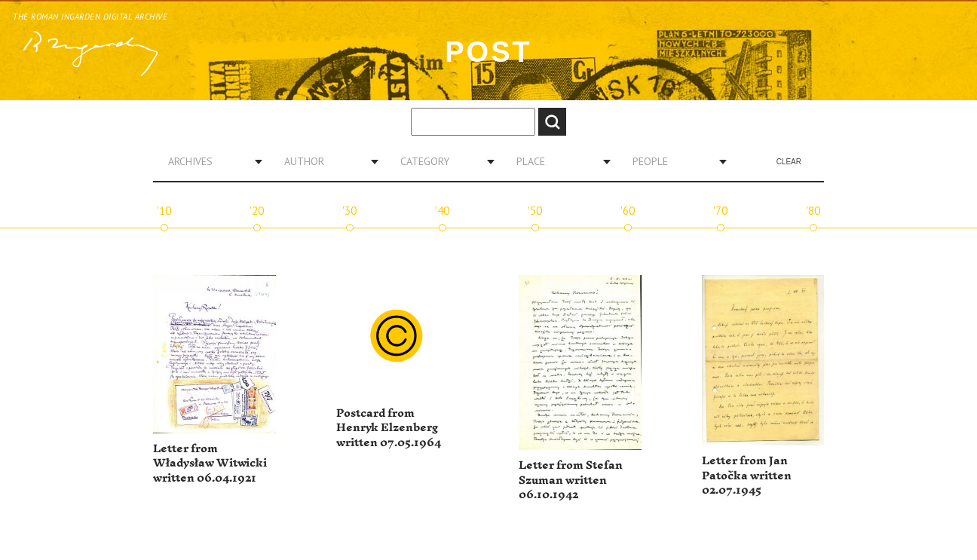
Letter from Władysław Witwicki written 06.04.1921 (210, 464)
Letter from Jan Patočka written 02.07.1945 (747, 476)
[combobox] (210, 161)
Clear (789, 162)
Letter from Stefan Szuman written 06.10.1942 (571, 480)
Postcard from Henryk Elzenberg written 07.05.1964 (389, 428)
